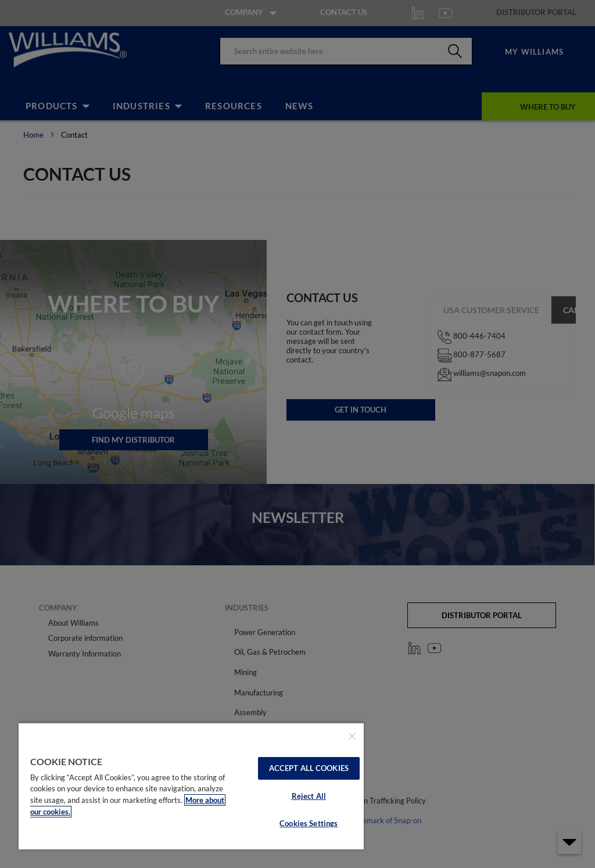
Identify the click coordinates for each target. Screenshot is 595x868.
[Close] (352, 736)
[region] (191, 786)
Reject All (309, 796)
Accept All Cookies (309, 768)
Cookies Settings (309, 823)
